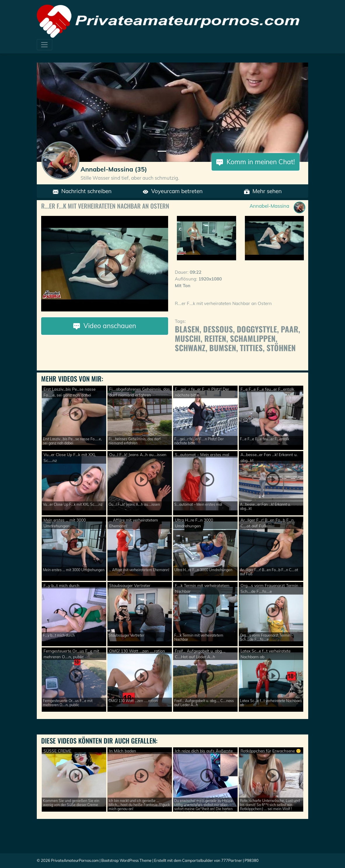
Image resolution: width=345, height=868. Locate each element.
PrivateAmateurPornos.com (75, 860)
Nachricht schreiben (82, 191)
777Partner (232, 860)
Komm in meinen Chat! (256, 162)
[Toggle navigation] (45, 45)
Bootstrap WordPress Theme (126, 860)
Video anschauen (105, 326)
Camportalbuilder (198, 860)
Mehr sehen (263, 191)
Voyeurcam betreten (173, 191)
